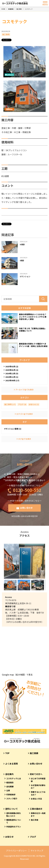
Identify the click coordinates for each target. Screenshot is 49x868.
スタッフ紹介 (12, 799)
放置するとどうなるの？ (38, 793)
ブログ (33, 837)
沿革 (8, 790)
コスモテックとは (14, 778)
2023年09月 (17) (12, 380)
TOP (7, 753)
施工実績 (34, 753)
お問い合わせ (26, 508)
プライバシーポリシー (16, 851)
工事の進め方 (36, 809)
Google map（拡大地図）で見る (17, 675)
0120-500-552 (27, 490)
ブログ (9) (22, 404)
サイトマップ (37, 851)
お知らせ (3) (34, 404)
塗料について (11, 809)
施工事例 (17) (10, 404)
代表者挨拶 (11, 795)
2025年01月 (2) (12, 370)
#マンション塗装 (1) (13, 429)
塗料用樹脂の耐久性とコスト (14, 814)
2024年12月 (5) (12, 373)
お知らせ (9, 837)
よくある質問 (11, 764)
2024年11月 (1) (12, 377)
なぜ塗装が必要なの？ (38, 787)
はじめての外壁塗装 (38, 780)
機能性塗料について (14, 821)
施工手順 (34, 820)
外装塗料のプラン (14, 827)
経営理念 (10, 782)
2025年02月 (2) (12, 366)
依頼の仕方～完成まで (38, 814)
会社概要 (10, 786)
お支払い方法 (36, 799)
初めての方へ (36, 774)
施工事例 (6, 34)
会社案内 (9, 774)
